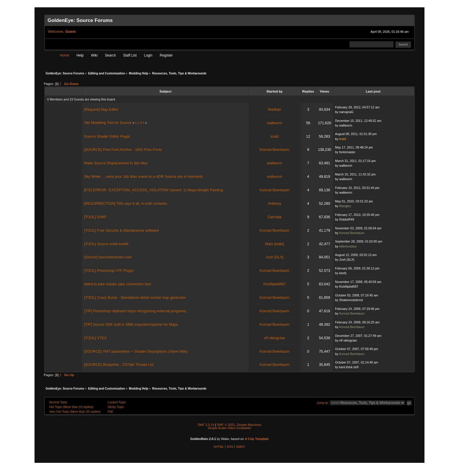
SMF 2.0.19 (206, 425)
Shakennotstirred (351, 300)
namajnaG (346, 112)
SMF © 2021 (226, 425)
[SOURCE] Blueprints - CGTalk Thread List (119, 365)
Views (325, 91)
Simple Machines (249, 425)
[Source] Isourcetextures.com (108, 257)
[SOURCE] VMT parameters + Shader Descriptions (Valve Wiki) (136, 352)
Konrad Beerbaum (274, 150)
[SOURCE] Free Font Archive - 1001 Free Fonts (123, 150)
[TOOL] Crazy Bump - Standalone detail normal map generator (135, 298)
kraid (274, 137)
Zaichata (275, 217)
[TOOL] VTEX (95, 338)
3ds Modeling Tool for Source (108, 123)
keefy (343, 273)
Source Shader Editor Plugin (107, 137)
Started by (274, 91)
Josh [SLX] (275, 257)
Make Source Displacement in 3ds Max (116, 163)
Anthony (275, 204)
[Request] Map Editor (101, 110)
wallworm (275, 123)
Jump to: (323, 403)
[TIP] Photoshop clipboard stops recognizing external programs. (136, 311)
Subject (166, 91)
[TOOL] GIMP (95, 217)
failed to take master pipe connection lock (118, 284)
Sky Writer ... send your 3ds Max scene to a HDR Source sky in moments (143, 177)
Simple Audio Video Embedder (229, 428)
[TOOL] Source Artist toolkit (106, 244)
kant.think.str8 (349, 367)
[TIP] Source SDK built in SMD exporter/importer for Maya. (131, 325)
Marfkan (274, 110)
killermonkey (348, 246)
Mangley (345, 206)
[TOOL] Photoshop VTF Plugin (109, 271)
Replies (308, 91)
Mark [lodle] (275, 244)
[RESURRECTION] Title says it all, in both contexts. (126, 204)
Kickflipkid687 (275, 284)
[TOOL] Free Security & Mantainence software (121, 231)
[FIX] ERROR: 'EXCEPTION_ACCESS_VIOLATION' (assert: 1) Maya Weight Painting (154, 190)
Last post (374, 91)
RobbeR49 (347, 219)
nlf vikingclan (275, 338)
